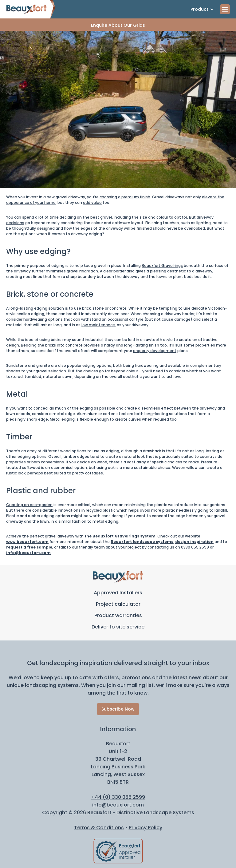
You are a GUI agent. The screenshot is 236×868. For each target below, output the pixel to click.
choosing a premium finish (125, 197)
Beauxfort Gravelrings (162, 266)
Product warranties (118, 615)
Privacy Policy (146, 828)
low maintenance (98, 325)
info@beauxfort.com (28, 553)
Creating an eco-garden (29, 505)
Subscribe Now (118, 709)
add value (92, 202)
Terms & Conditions (99, 828)
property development (155, 351)
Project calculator (118, 604)
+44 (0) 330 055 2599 (118, 797)
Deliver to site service (118, 627)
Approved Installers (118, 593)
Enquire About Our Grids (118, 25)
